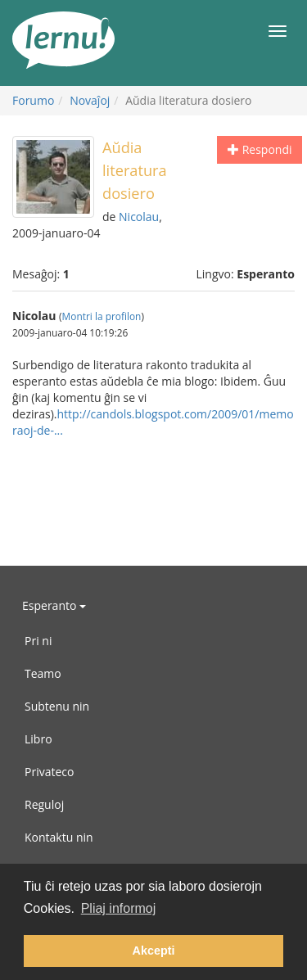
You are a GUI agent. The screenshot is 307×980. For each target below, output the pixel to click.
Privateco (49, 772)
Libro (38, 739)
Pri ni (38, 641)
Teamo (43, 673)
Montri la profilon (102, 316)
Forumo (33, 100)
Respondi (260, 149)
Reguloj (44, 804)
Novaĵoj (90, 100)
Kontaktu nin (59, 837)
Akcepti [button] (154, 951)
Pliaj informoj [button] (119, 908)
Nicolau (139, 217)
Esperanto (54, 605)
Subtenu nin (57, 706)
